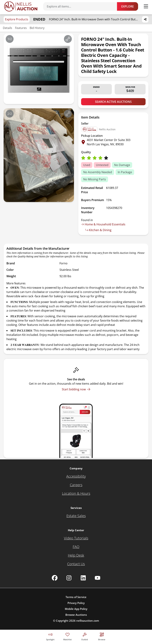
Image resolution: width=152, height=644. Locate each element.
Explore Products (17, 19)
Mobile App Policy (76, 609)
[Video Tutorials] (76, 538)
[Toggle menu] (146, 6)
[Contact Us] (76, 564)
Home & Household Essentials (103, 224)
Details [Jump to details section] (8, 28)
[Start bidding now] (76, 389)
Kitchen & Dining (98, 230)
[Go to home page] (21, 6)
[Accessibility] (76, 476)
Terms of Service (76, 597)
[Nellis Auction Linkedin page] (83, 578)
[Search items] (82, 6)
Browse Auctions (76, 615)
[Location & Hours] (76, 494)
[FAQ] (76, 547)
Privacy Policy (76, 603)
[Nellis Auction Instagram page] (69, 578)
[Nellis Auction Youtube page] (98, 578)
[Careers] (76, 485)
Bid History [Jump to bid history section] (37, 28)
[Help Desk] (76, 555)
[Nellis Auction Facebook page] (55, 578)
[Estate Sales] (76, 516)
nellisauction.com (88, 621)
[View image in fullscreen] (68, 39)
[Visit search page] (102, 636)
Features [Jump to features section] (21, 28)
